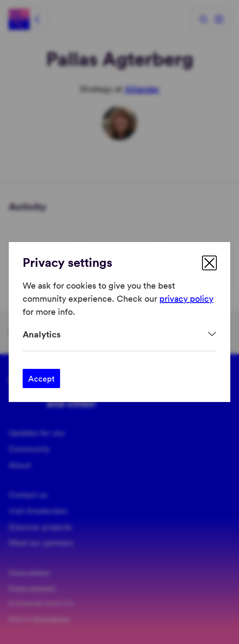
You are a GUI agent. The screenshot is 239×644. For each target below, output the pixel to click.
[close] (209, 263)
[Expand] (119, 334)
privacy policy (186, 298)
